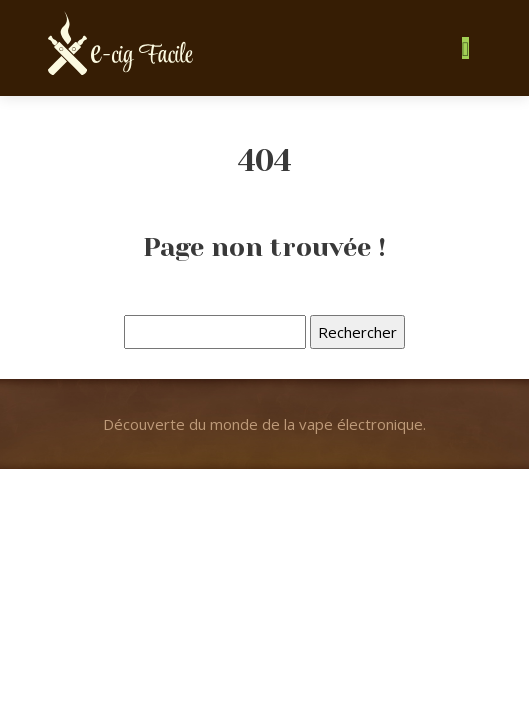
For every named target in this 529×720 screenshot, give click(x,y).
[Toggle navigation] (465, 48)
